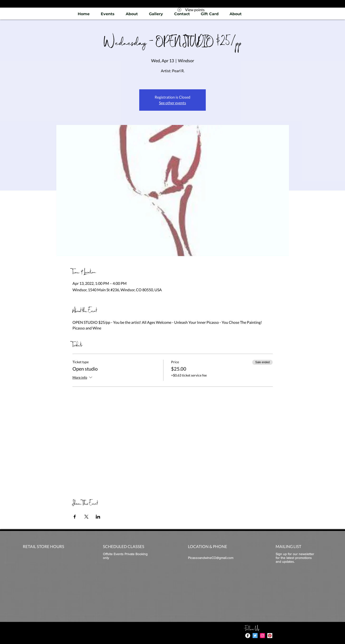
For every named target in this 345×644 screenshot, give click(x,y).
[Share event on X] (86, 517)
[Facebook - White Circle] (248, 636)
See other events (172, 103)
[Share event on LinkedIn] (98, 517)
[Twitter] (255, 636)
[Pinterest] (270, 636)
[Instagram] (262, 636)
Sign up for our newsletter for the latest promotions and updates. (295, 558)
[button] (156, 14)
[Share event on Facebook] (75, 517)
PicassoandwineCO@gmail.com (211, 558)
